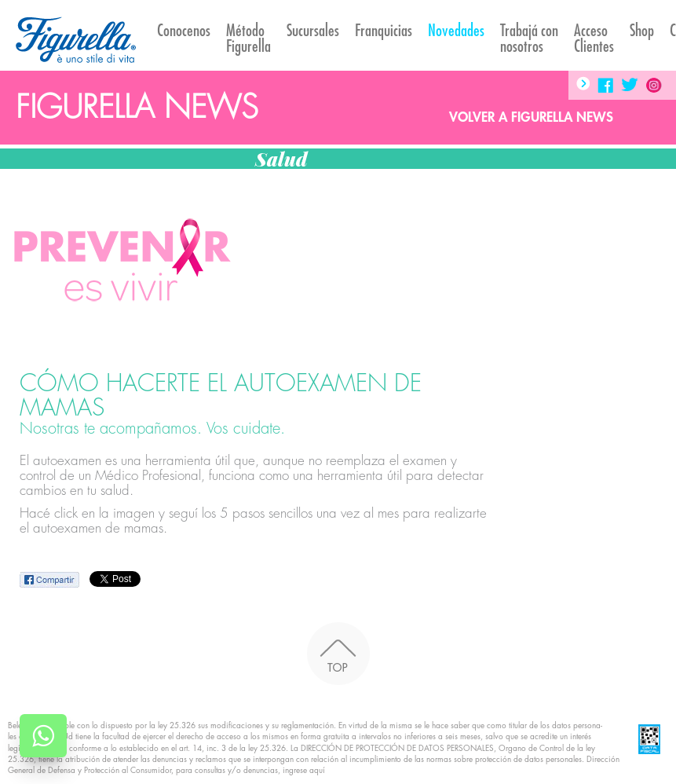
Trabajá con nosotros (529, 39)
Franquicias (384, 31)
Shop (642, 31)
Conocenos (184, 31)
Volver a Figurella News (531, 117)
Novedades (456, 31)
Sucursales (313, 31)
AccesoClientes (594, 39)
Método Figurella (248, 39)
